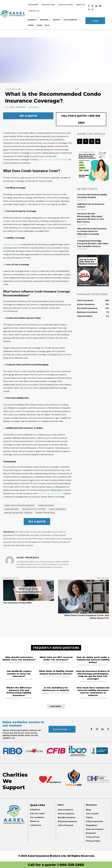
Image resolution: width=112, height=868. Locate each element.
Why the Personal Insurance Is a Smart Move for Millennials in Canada (92, 231)
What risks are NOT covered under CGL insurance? (56, 658)
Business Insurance (14, 663)
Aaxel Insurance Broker (49, 493)
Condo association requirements (19, 505)
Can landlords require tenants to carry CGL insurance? (19, 674)
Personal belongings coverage (18, 513)
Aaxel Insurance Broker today (53, 160)
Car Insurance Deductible (17, 603)
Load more (56, 706)
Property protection (45, 513)
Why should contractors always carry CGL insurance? (19, 658)
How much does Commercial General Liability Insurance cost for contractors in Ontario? (93, 691)
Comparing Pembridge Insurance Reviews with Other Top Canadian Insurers (93, 243)
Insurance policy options (34, 509)
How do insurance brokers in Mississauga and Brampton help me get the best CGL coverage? (93, 675)
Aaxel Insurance (17, 107)
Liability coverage (12, 244)
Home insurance (12, 509)
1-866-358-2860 (71, 865)
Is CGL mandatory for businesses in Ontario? (56, 689)
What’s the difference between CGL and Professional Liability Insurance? (19, 691)
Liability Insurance (57, 509)
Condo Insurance (13, 89)
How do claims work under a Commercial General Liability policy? (93, 660)
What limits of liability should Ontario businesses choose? (56, 672)
